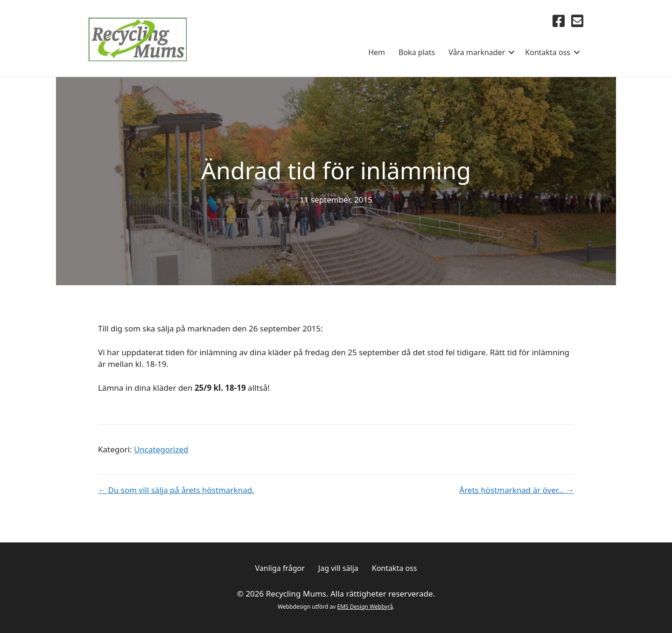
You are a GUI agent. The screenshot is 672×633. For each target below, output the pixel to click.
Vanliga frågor (280, 568)
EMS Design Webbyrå (365, 607)
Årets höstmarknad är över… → (517, 490)
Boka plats (417, 52)
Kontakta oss (548, 52)
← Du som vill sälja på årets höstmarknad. (176, 490)
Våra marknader (477, 52)
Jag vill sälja (338, 568)
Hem (377, 52)
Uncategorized (161, 449)
